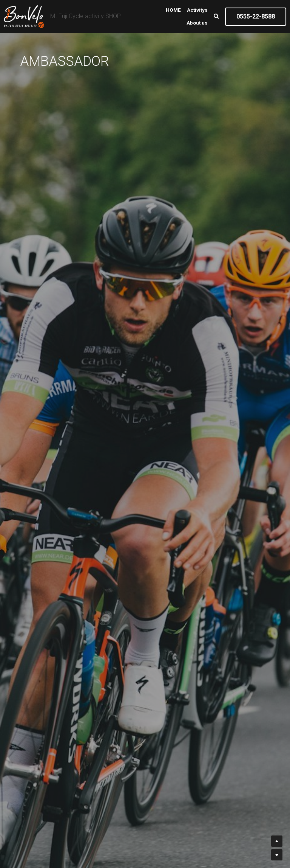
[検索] (216, 17)
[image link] (24, 16)
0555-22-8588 (256, 16)
